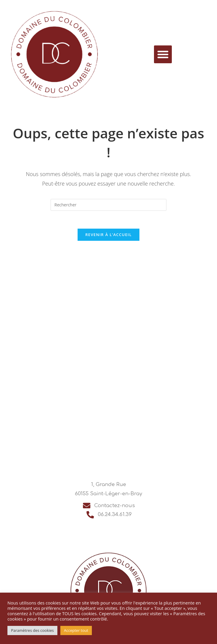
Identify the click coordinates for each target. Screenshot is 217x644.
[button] (163, 54)
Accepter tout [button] (76, 630)
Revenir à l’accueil (108, 235)
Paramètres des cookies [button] (32, 630)
